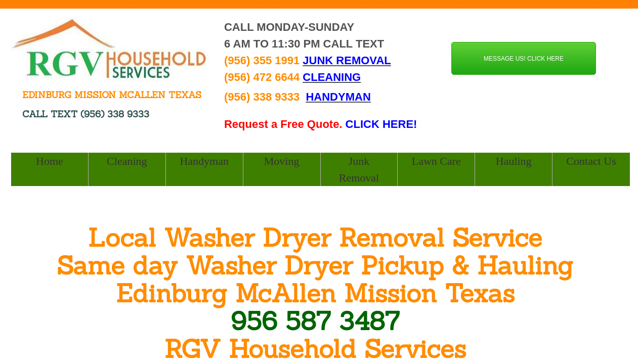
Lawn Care (436, 161)
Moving (282, 161)
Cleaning (127, 161)
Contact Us (591, 161)
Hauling (514, 161)
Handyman (204, 161)
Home (50, 161)
